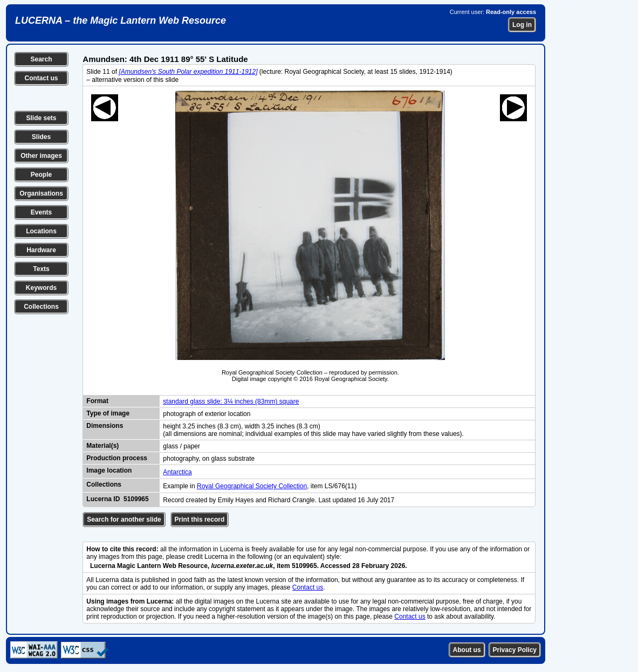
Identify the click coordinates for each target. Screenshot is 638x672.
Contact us (41, 78)
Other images (41, 156)
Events (41, 212)
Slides (41, 137)
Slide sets (41, 118)
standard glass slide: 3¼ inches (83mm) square (231, 401)
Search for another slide (124, 519)
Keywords (41, 288)
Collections (41, 307)
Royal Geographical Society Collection (252, 486)
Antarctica (177, 472)
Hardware (41, 250)
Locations (41, 231)
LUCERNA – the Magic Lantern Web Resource (121, 20)
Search (41, 59)
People (41, 175)
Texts (41, 269)
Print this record (200, 519)
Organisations (41, 193)
